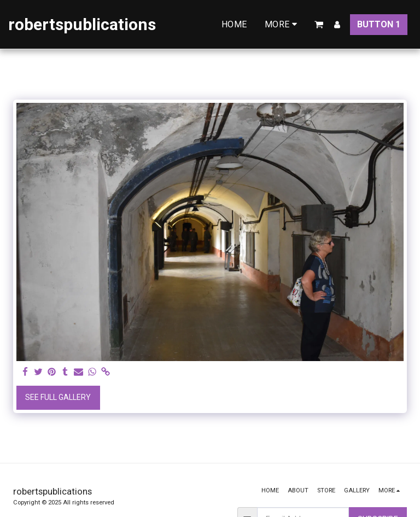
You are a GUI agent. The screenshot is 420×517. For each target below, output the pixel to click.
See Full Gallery (58, 397)
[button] (319, 25)
